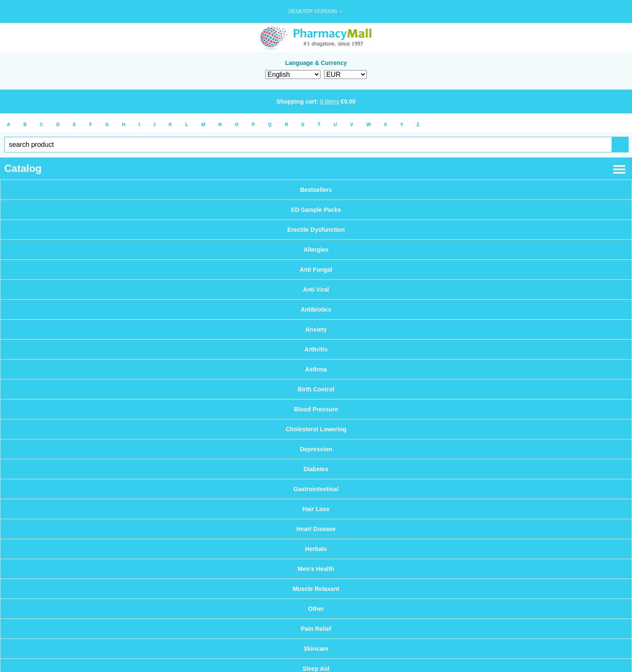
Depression (316, 449)
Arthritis (316, 349)
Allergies (316, 250)
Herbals (316, 549)
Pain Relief (316, 629)
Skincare (316, 649)
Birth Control (316, 389)
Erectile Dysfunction (316, 230)
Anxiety (316, 329)
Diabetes (316, 469)
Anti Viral (316, 290)
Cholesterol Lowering (316, 429)
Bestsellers (316, 190)
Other (316, 609)
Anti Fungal (316, 270)
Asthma (316, 369)
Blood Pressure (316, 409)
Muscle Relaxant (316, 589)
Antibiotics (316, 309)
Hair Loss (316, 509)
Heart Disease (316, 529)
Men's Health (316, 569)
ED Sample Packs (316, 210)
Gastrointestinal (316, 489)
